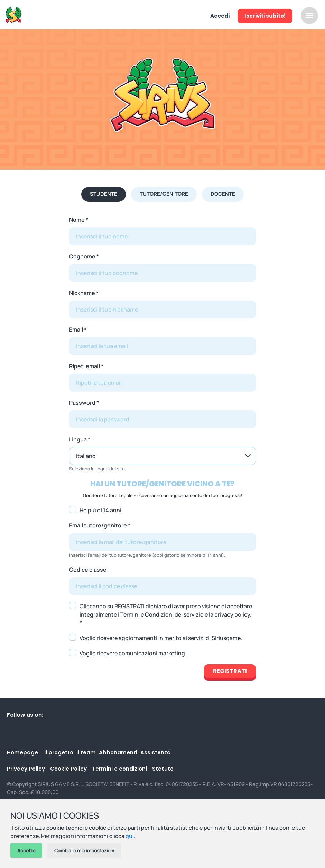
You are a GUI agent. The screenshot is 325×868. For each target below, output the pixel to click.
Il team (86, 752)
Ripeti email (85, 366)
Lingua (78, 439)
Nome (77, 220)
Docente (223, 194)
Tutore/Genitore (164, 194)
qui (130, 836)
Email (76, 330)
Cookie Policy (68, 769)
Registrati (230, 671)
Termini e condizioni (119, 769)
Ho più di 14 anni (100, 510)
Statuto (163, 769)
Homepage (22, 752)
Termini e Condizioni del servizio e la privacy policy (185, 614)
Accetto (26, 851)
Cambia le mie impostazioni (84, 851)
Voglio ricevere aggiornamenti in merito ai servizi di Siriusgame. (161, 638)
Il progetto (59, 752)
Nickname (82, 293)
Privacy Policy (26, 769)
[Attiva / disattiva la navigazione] (309, 16)
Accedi (220, 16)
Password (82, 403)
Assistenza (156, 752)
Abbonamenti (118, 752)
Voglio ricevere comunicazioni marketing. (133, 653)
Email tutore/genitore (98, 525)
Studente (104, 194)
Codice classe (88, 570)
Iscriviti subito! (265, 16)
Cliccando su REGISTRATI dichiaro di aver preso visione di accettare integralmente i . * (166, 614)
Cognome (82, 256)
